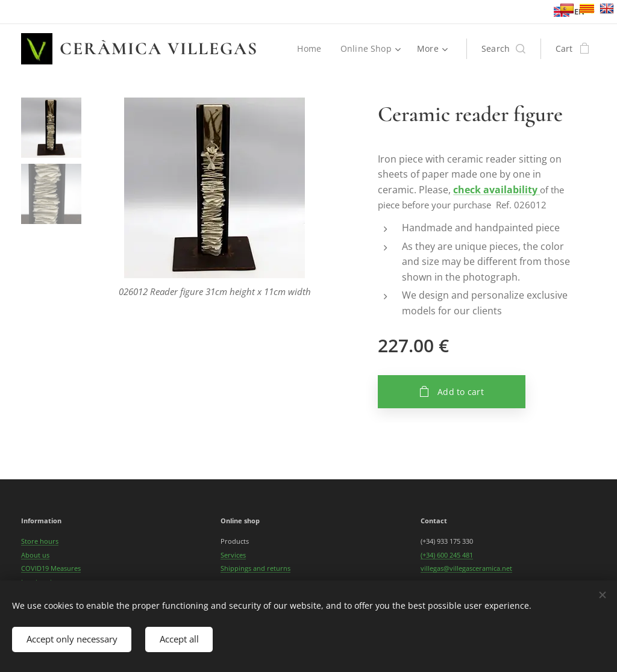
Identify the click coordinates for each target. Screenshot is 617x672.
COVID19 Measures (51, 568)
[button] (503, 49)
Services (233, 555)
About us (35, 555)
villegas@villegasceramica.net (466, 568)
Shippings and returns (255, 568)
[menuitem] (312, 49)
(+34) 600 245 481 (447, 555)
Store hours (40, 541)
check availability (495, 190)
